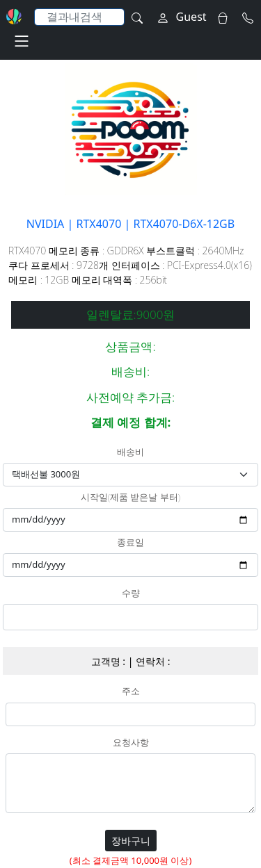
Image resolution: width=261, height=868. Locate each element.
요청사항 (131, 743)
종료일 (130, 543)
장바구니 (131, 841)
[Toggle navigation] (22, 41)
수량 (131, 593)
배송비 (130, 452)
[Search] (79, 17)
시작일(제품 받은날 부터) (130, 498)
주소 (131, 691)
